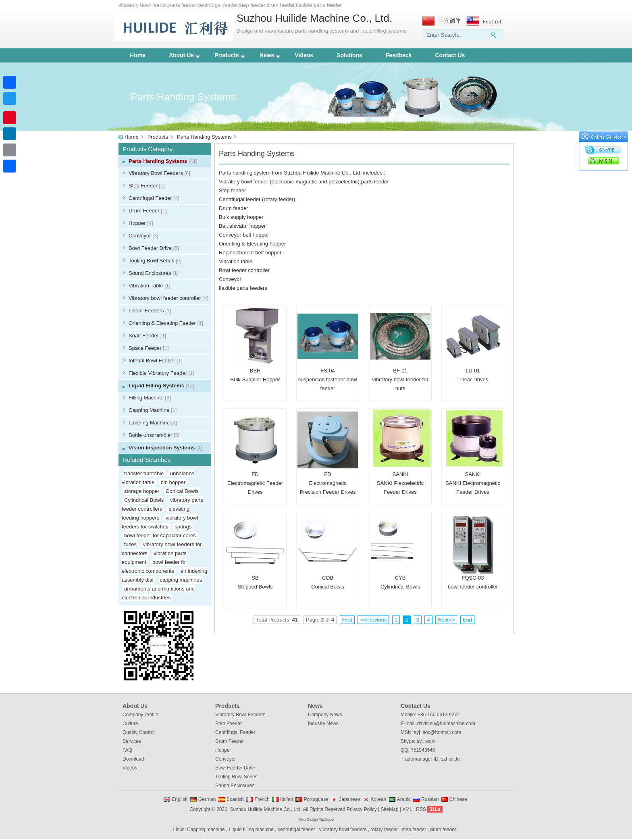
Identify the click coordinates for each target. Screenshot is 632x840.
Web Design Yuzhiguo (316, 819)
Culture (130, 724)
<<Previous (373, 620)
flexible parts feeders (243, 288)
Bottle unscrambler (154, 435)
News (270, 55)
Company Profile (140, 715)
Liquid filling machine (251, 830)
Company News (325, 715)
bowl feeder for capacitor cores (160, 535)
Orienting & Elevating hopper (252, 244)
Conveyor (143, 236)
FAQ (127, 750)
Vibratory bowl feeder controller (168, 298)
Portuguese (316, 799)
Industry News (323, 724)
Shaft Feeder (147, 336)
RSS (421, 809)
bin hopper (173, 482)
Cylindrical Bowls (144, 500)
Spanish (235, 799)
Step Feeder (147, 186)
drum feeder (443, 830)
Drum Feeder (148, 211)
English (180, 799)
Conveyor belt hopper (244, 235)
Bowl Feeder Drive (154, 248)
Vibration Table (150, 286)
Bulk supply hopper (241, 217)
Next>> (446, 620)
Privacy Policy (362, 809)
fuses (130, 544)
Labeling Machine (153, 423)
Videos (304, 55)
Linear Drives (473, 379)
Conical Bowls (182, 491)
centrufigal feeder (296, 830)
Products (230, 55)
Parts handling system (245, 173)
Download (133, 759)
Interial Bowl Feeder (156, 361)
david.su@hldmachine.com (446, 724)
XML (407, 809)
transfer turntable (144, 473)
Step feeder (232, 190)
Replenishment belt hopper (250, 253)
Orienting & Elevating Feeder (166, 323)
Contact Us (450, 55)
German (207, 799)
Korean (379, 799)
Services (132, 741)
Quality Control (138, 732)
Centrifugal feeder (240, 199)
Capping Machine (153, 410)
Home (138, 55)
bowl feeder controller (473, 587)
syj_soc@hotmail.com (438, 732)
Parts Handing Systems (204, 137)
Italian (287, 799)
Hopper (141, 223)
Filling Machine (150, 398)
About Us (184, 55)
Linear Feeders (150, 311)
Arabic (404, 799)
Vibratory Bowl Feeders (159, 173)
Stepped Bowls (255, 587)
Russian (430, 799)
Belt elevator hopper (242, 226)
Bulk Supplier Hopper (255, 379)
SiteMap (389, 809)
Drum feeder (233, 208)
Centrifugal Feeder (154, 198)
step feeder (414, 830)
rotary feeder (279, 199)
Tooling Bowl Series (155, 261)
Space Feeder (149, 348)
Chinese (458, 799)
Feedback (399, 55)
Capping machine (206, 830)
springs (183, 527)
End (467, 620)
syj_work (426, 741)
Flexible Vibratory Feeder (161, 373)
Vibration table (236, 261)
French (262, 799)
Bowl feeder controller (244, 270)
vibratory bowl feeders (343, 830)
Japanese (349, 799)
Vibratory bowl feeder (244, 182)
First (347, 620)
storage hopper (142, 491)
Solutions (349, 55)
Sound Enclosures (154, 273)
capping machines (181, 580)
